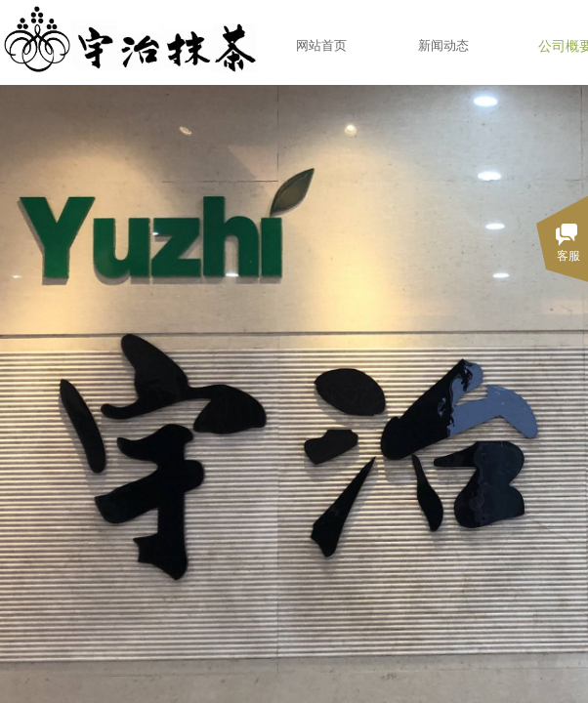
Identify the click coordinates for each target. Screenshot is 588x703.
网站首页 (321, 45)
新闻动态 (443, 45)
